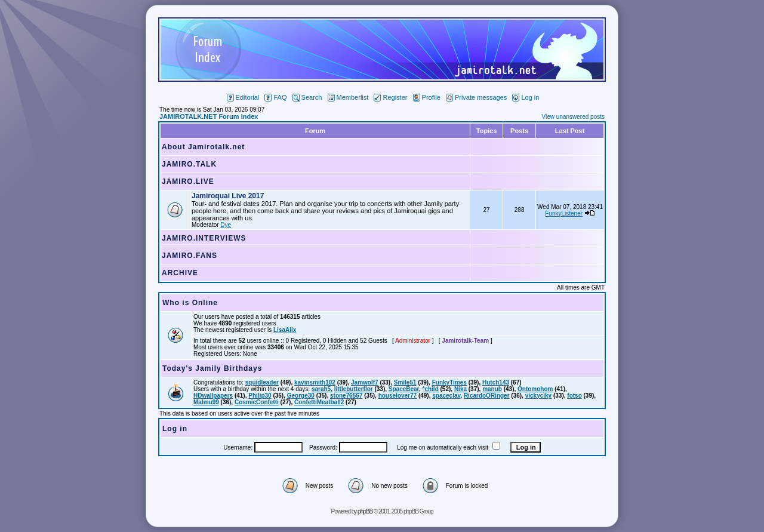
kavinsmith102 (315, 382)
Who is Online (190, 303)
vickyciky (539, 396)
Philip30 (260, 396)
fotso (574, 396)
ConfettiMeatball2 (319, 402)
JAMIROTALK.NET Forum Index (209, 116)
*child (431, 389)
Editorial (243, 97)
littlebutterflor (354, 389)
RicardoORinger (487, 396)
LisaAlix (285, 330)
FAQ (275, 97)
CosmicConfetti (257, 402)
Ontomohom (535, 389)
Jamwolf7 (365, 382)
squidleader (262, 382)
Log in (526, 97)
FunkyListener (564, 213)
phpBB (365, 511)
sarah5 (321, 389)
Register (390, 97)
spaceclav (446, 396)
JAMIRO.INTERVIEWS (204, 238)
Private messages (476, 97)
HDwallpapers (213, 396)
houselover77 (398, 396)
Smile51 (405, 382)
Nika (460, 389)
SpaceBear (404, 389)
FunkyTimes (449, 382)
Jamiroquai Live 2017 (228, 196)
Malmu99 (206, 402)
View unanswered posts (573, 117)
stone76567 (346, 396)
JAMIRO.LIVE (188, 182)
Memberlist (348, 97)
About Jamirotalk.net (203, 147)
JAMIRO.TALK (189, 164)
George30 (301, 396)
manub (492, 389)
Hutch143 (496, 382)
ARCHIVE (180, 273)
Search (307, 97)
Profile (427, 97)
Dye (226, 225)
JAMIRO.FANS (190, 256)
